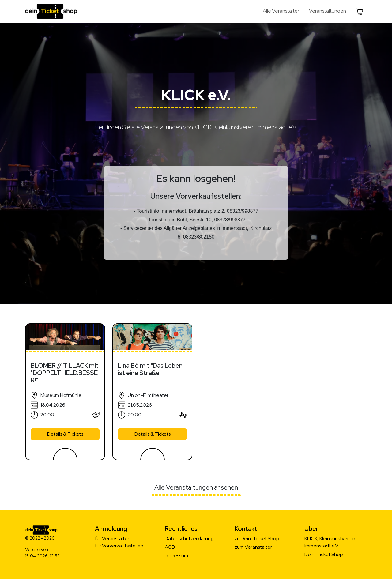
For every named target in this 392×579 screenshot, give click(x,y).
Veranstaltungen (328, 11)
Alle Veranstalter (281, 11)
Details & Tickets (65, 434)
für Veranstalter (112, 538)
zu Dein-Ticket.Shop (257, 538)
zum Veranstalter (253, 547)
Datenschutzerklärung (189, 538)
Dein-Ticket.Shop (324, 554)
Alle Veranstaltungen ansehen (196, 487)
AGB (170, 547)
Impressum (176, 556)
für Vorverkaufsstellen (119, 546)
